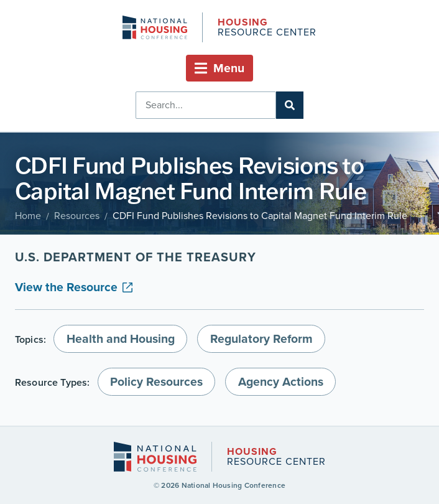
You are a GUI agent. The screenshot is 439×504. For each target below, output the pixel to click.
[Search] (290, 105)
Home (28, 216)
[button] (220, 68)
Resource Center (267, 28)
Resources (77, 216)
